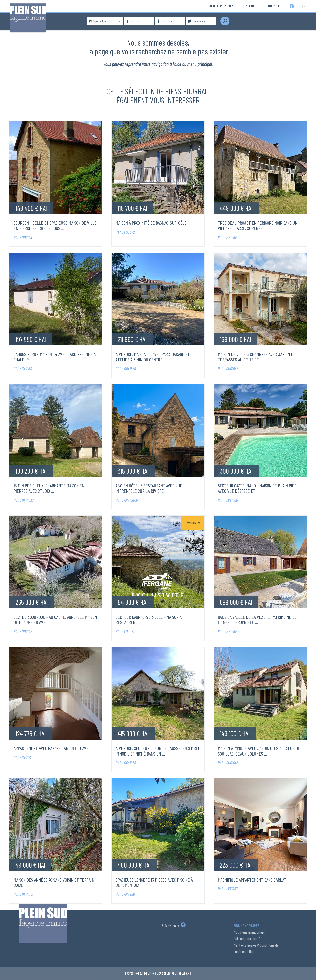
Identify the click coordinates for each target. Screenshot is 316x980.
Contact (273, 6)
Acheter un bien (221, 6)
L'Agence (250, 6)
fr (304, 6)
